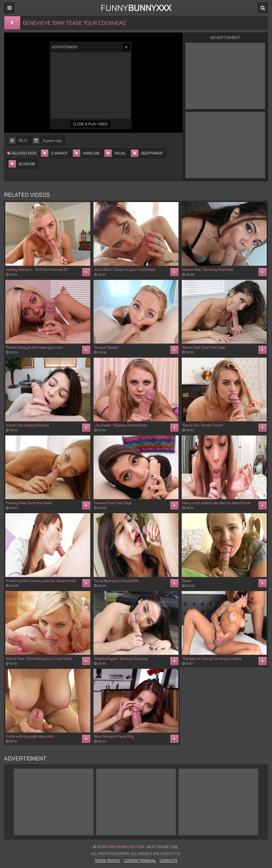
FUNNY (136, 8)
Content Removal (140, 861)
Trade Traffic (108, 861)
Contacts (169, 861)
